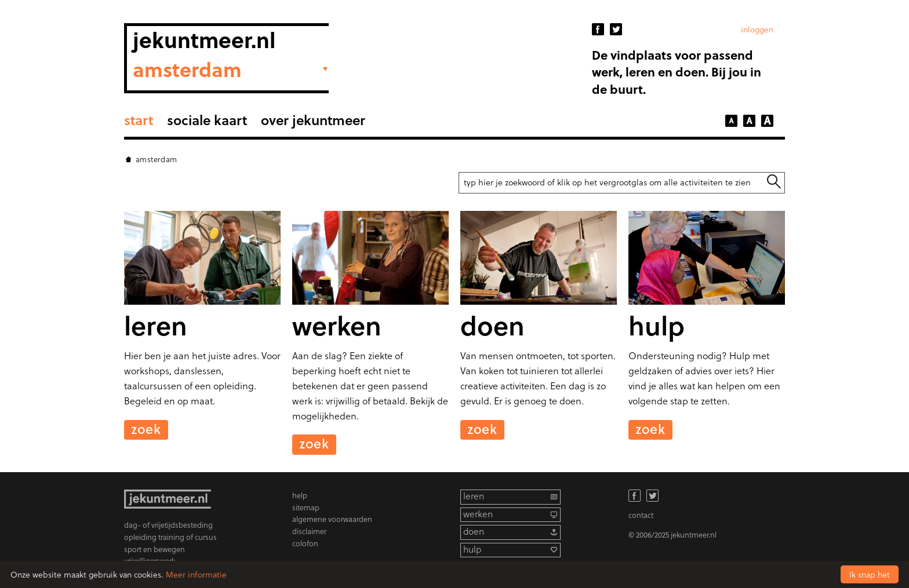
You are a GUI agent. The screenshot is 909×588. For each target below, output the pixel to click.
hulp (472, 549)
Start (139, 120)
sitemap (306, 507)
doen (474, 532)
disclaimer (309, 531)
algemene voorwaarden (332, 519)
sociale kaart (207, 120)
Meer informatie (196, 574)
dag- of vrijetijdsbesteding (168, 525)
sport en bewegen (154, 549)
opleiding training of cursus (170, 537)
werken (478, 514)
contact (641, 515)
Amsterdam (157, 159)
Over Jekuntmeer (313, 120)
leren (474, 496)
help (300, 495)
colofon (305, 543)
